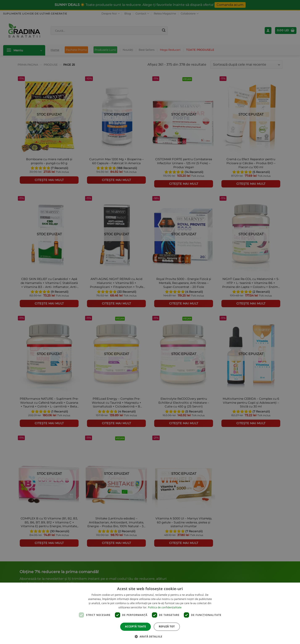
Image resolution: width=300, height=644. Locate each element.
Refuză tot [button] (167, 626)
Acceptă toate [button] (136, 626)
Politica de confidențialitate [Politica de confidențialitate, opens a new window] (165, 607)
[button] (150, 636)
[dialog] (150, 613)
